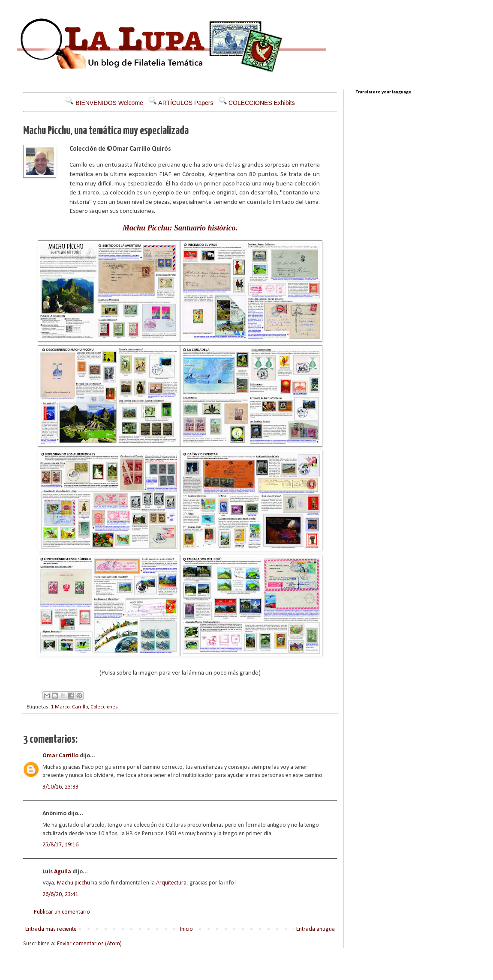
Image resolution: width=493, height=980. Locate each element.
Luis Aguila (57, 872)
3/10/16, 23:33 (60, 787)
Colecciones (104, 707)
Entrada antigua (316, 929)
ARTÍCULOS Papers (186, 103)
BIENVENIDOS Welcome (109, 103)
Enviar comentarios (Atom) (89, 944)
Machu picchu (74, 883)
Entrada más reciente (51, 929)
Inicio (186, 929)
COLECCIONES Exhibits (262, 103)
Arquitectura (171, 883)
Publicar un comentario (62, 912)
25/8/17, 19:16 (60, 845)
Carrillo (80, 707)
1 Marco (60, 707)
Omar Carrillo (60, 756)
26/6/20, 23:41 (60, 895)
